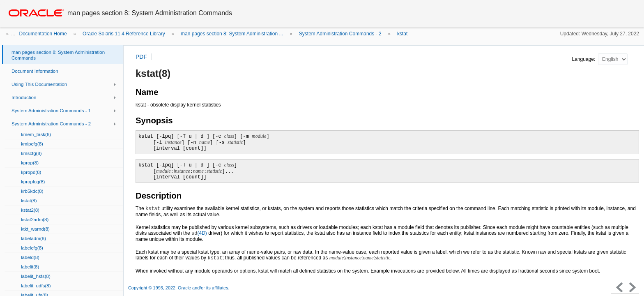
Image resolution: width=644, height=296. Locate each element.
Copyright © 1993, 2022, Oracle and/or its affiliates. (179, 288)
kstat (402, 34)
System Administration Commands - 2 (340, 34)
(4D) (199, 233)
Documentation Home (43, 34)
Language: (584, 59)
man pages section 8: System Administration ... (232, 34)
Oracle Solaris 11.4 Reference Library (124, 34)
